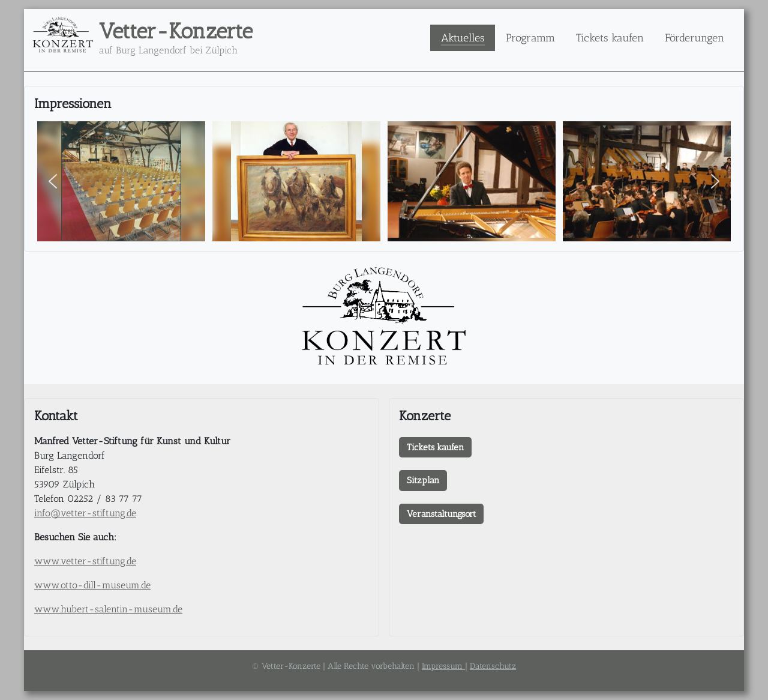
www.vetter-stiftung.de (85, 561)
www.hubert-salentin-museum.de (108, 609)
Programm (530, 38)
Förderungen (694, 38)
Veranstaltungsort (441, 514)
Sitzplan (423, 480)
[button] (53, 181)
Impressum (443, 666)
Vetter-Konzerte (176, 31)
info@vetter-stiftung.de (85, 513)
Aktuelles (463, 38)
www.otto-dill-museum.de (92, 585)
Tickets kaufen (610, 38)
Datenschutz (493, 666)
